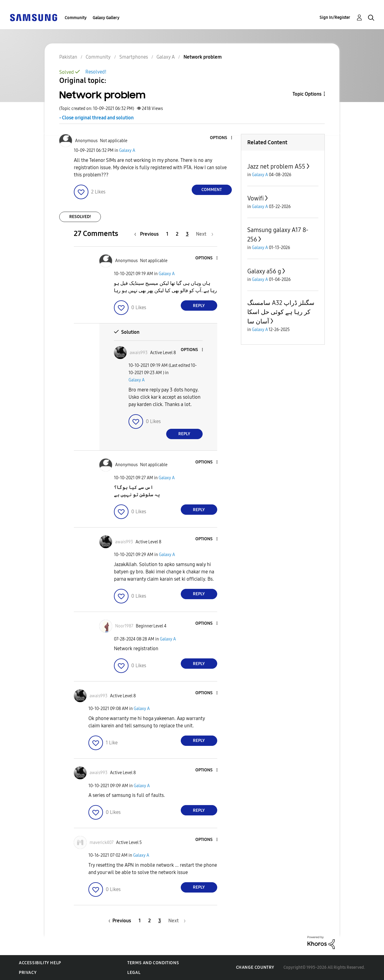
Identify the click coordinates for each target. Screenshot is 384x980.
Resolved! (96, 72)
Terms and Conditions (153, 963)
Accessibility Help (40, 963)
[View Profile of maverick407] (102, 843)
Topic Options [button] (307, 94)
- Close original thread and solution (96, 118)
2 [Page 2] (177, 234)
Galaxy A (127, 150)
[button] (221, 138)
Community (76, 18)
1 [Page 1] (167, 234)
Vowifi (255, 198)
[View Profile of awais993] (139, 353)
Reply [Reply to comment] (199, 306)
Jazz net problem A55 (276, 166)
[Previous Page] (148, 234)
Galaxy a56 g (264, 271)
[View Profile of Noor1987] (124, 626)
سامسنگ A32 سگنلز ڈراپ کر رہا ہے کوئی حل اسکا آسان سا (281, 312)
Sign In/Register (335, 17)
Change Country (255, 967)
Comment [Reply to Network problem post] (212, 190)
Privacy (28, 973)
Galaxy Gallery (106, 18)
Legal (134, 973)
